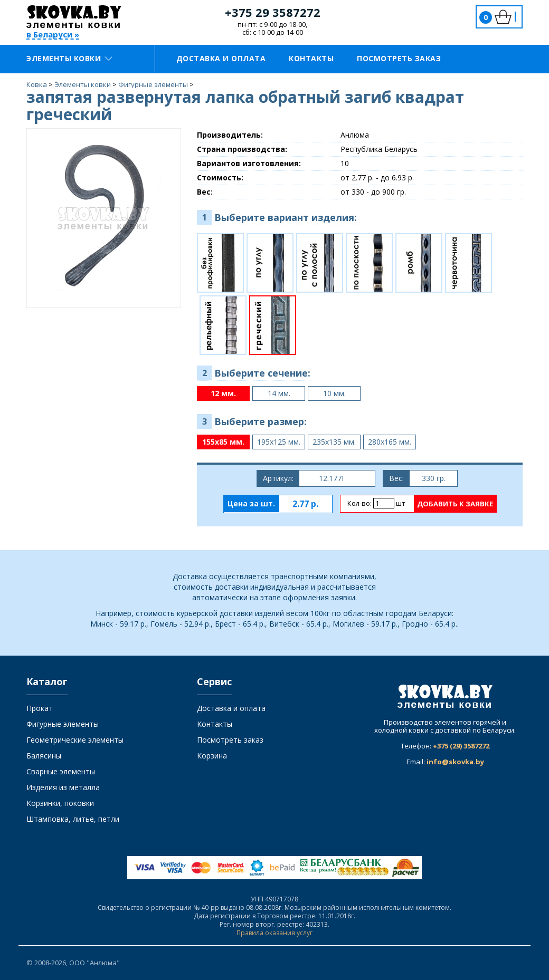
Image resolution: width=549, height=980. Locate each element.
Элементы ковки (69, 58)
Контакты (311, 58)
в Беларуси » (53, 35)
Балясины (44, 756)
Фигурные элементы (63, 724)
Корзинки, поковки (60, 803)
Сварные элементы (61, 771)
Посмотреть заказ (399, 58)
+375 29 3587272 (273, 12)
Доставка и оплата (221, 58)
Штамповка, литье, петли (73, 819)
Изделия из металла (63, 787)
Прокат (40, 708)
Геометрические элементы (75, 740)
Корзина (212, 756)
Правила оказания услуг (274, 933)
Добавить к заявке (455, 504)
